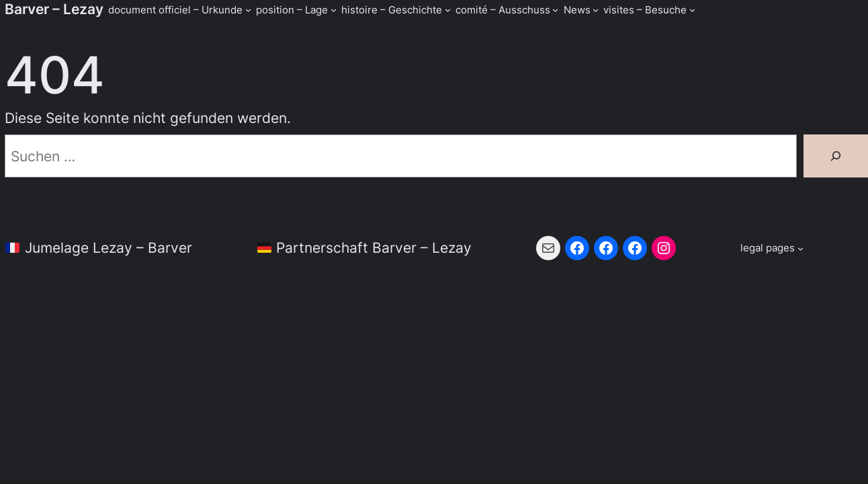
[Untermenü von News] (596, 10)
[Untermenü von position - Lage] (334, 10)
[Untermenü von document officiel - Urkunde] (248, 10)
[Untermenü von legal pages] (772, 248)
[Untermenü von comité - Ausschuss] (555, 10)
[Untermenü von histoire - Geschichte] (448, 10)
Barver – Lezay (54, 9)
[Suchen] (836, 156)
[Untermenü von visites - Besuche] (692, 10)
